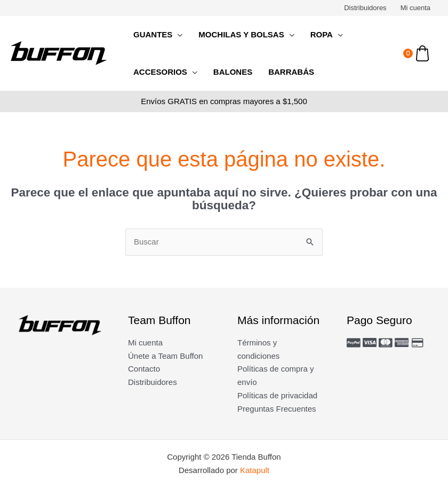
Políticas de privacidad (277, 395)
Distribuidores (365, 8)
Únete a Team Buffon (165, 356)
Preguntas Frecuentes (277, 409)
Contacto (144, 369)
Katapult (255, 470)
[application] (177, 35)
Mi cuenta (415, 8)
